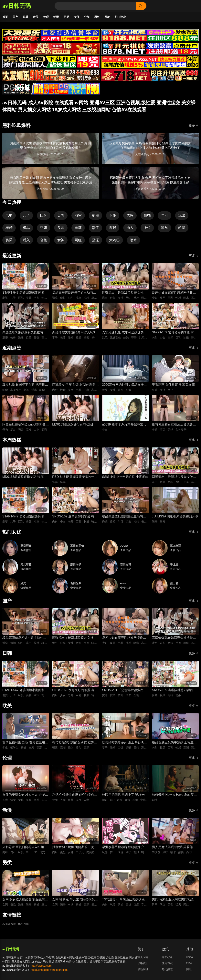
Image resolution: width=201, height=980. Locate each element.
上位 (147, 230)
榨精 (9, 230)
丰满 (78, 230)
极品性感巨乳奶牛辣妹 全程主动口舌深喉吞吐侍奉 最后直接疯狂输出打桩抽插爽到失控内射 (174, 745)
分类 (87, 17)
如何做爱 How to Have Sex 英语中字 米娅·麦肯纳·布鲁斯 (174, 797)
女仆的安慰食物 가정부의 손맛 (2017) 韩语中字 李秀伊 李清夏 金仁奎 (24, 797)
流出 (182, 217)
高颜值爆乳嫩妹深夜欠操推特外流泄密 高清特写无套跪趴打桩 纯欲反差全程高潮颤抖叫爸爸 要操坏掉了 (25, 335)
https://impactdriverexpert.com (49, 972)
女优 (77, 17)
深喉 (113, 230)
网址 (107, 17)
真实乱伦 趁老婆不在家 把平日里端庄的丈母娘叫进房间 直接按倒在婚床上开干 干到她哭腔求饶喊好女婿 (25, 387)
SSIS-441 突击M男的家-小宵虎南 (125, 479)
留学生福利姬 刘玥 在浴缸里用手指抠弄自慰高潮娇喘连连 (25, 745)
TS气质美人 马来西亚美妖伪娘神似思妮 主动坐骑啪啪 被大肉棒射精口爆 (125, 902)
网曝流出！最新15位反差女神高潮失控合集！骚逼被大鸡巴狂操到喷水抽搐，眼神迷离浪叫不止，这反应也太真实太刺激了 (124, 295)
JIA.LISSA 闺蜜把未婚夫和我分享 (175, 518)
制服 (95, 217)
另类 (66, 17)
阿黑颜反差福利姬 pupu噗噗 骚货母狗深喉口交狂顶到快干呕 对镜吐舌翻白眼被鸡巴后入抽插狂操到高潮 (26, 427)
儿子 (26, 217)
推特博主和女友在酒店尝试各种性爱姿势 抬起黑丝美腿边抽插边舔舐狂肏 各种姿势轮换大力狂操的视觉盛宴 (174, 427)
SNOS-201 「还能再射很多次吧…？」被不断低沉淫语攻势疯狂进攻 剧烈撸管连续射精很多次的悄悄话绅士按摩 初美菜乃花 (124, 692)
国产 (15, 17)
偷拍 (147, 217)
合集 (44, 242)
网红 (78, 242)
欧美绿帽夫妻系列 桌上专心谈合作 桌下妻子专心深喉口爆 (124, 745)
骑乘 (9, 242)
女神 (61, 242)
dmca (189, 959)
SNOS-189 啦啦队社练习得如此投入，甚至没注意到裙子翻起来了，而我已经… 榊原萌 (174, 692)
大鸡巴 (114, 242)
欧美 (36, 17)
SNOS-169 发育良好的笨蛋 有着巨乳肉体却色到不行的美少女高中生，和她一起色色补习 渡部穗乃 (175, 335)
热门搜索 (120, 17)
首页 (5, 17)
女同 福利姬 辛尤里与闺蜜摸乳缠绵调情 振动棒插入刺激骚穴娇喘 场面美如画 (75, 902)
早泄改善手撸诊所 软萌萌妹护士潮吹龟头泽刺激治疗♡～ (124, 849)
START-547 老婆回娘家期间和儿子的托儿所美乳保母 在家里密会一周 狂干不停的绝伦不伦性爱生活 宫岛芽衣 (25, 295)
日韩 (26, 17)
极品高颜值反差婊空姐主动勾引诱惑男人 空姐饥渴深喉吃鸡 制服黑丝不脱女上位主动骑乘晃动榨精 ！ (75, 295)
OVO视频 (25, 926)
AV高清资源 (10, 926)
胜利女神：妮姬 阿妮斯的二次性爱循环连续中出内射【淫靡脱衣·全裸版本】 (75, 849)
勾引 (164, 217)
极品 (26, 230)
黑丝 (164, 230)
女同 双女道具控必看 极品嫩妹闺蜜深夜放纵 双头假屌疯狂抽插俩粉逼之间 (25, 902)
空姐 (44, 230)
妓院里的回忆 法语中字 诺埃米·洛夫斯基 (125, 797)
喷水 (133, 242)
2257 (189, 965)
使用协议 (167, 965)
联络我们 (143, 965)
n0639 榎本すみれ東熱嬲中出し (124, 426)
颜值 (95, 230)
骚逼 (95, 242)
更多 (194, 127)
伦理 (46, 17)
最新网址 (143, 971)
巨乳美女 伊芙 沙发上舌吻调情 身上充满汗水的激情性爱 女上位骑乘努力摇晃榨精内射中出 (75, 387)
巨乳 (44, 217)
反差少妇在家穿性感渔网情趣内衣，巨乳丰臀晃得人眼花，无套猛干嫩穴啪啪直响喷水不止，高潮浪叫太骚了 (174, 295)
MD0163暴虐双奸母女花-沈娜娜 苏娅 (74, 427)
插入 (130, 230)
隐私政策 (167, 959)
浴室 (78, 217)
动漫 (56, 17)
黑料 (97, 17)
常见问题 (143, 959)
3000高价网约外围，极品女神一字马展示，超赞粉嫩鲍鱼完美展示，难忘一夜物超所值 (124, 387)
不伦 (113, 217)
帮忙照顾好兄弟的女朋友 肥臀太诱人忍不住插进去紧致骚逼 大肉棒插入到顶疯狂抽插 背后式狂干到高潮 (75, 745)
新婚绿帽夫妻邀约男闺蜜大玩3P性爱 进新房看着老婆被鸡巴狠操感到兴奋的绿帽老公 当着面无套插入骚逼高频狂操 (75, 335)
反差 (61, 230)
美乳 (61, 217)
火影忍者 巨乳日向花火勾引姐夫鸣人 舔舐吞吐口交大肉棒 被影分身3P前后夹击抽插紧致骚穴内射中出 (25, 849)
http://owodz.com (41, 968)
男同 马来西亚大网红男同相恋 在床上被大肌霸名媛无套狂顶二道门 (175, 902)
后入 (26, 242)
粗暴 (182, 230)
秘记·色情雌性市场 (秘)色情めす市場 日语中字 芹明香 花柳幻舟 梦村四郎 (75, 797)
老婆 (9, 217)
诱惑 (130, 217)
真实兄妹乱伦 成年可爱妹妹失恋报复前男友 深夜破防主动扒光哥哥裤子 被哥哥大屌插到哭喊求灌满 (124, 335)
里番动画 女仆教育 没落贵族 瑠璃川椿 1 (175, 387)
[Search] (95, 6)
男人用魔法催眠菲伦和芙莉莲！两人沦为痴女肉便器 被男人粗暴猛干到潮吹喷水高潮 (174, 849)
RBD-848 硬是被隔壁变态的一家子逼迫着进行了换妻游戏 (75, 479)
